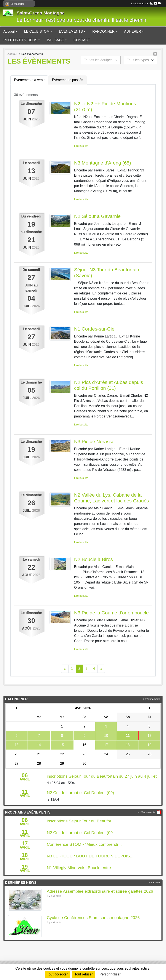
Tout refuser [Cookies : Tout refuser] (83, 974)
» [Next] (101, 669)
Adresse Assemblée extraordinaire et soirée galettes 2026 (100, 891)
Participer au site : (146, 3)
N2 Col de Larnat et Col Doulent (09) (81, 793)
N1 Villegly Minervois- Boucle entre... (81, 868)
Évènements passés (67, 80)
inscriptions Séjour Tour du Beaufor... (81, 821)
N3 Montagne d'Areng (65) (103, 163)
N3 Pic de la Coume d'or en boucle (111, 613)
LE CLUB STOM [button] (37, 31)
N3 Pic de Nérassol (95, 442)
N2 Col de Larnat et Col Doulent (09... (82, 833)
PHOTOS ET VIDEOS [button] (20, 40)
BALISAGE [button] (55, 40)
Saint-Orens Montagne (41, 13)
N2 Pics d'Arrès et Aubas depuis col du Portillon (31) (109, 385)
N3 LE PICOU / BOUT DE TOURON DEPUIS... (90, 856)
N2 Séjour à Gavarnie (97, 216)
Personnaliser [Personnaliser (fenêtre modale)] (110, 974)
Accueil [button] (9, 31)
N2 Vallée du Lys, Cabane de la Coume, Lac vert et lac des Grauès (112, 498)
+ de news (155, 882)
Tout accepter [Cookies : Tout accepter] (57, 974)
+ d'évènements (152, 699)
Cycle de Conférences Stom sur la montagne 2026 (93, 918)
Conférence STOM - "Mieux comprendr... (84, 844)
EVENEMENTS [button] (71, 31)
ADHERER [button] (132, 31)
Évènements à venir (29, 80)
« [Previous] (65, 669)
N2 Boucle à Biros (93, 559)
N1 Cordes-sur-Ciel (95, 329)
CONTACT (82, 40)
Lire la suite (81, 146)
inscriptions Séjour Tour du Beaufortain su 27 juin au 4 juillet (102, 776)
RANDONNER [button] (103, 31)
